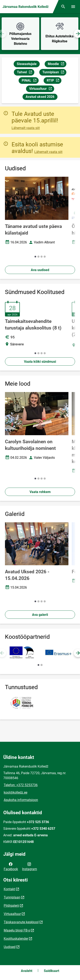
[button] (35, 257)
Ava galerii (40, 615)
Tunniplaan (54, 73)
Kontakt (9, 889)
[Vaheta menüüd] (73, 7)
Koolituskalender (16, 939)
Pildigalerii (11, 906)
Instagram (30, 866)
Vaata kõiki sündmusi (40, 362)
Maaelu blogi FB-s (17, 930)
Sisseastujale (27, 64)
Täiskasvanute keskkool (21, 922)
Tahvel (26, 73)
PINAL (30, 81)
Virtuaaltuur (42, 89)
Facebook (11, 866)
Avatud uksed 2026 (40, 97)
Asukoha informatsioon (21, 800)
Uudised (10, 947)
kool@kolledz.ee (16, 792)
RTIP (54, 81)
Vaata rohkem (40, 492)
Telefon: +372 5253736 (21, 785)
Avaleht (27, 971)
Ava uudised (40, 270)
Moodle (57, 65)
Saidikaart (51, 971)
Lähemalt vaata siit (26, 128)
